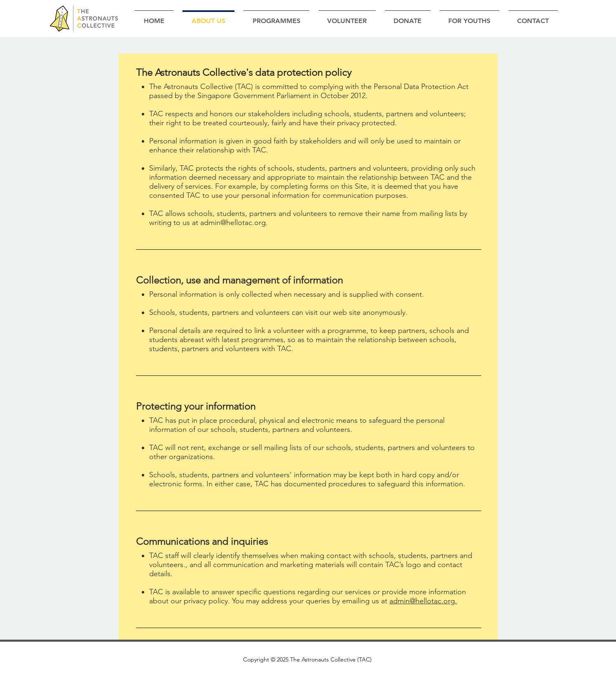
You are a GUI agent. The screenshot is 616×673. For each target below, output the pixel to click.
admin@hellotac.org (233, 223)
